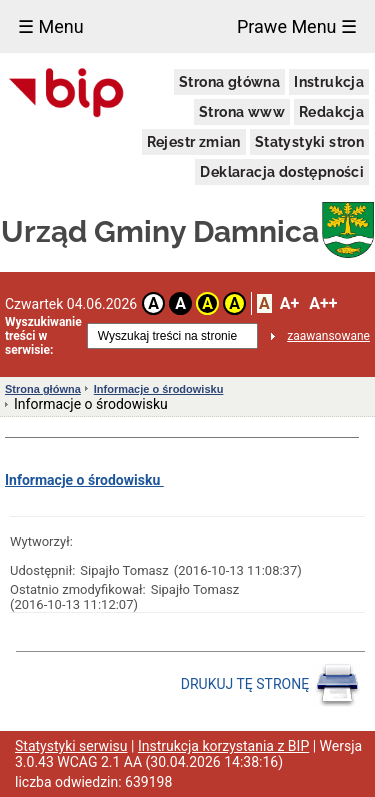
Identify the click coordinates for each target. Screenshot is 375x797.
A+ (289, 303)
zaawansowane (328, 336)
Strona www (242, 112)
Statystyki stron (309, 142)
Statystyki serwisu (71, 746)
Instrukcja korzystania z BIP (223, 746)
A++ (323, 303)
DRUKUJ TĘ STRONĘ (270, 685)
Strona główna (229, 82)
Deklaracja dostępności (282, 172)
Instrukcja (329, 82)
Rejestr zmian (194, 142)
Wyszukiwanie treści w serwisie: (43, 336)
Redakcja (331, 112)
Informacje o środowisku (159, 389)
